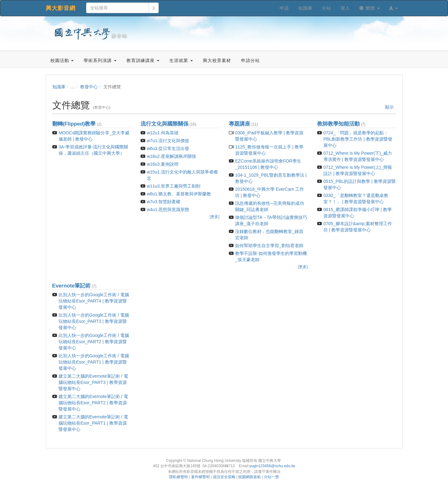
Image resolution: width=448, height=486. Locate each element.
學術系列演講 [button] (100, 60)
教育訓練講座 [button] (143, 60)
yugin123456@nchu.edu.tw (272, 466)
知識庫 (59, 87)
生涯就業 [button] (181, 60)
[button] (394, 8)
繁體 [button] (370, 8)
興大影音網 (61, 8)
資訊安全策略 (224, 477)
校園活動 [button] (62, 60)
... (73, 87)
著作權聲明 (200, 477)
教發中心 (89, 87)
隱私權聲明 (178, 477)
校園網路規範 (250, 477)
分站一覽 (271, 477)
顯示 (389, 107)
